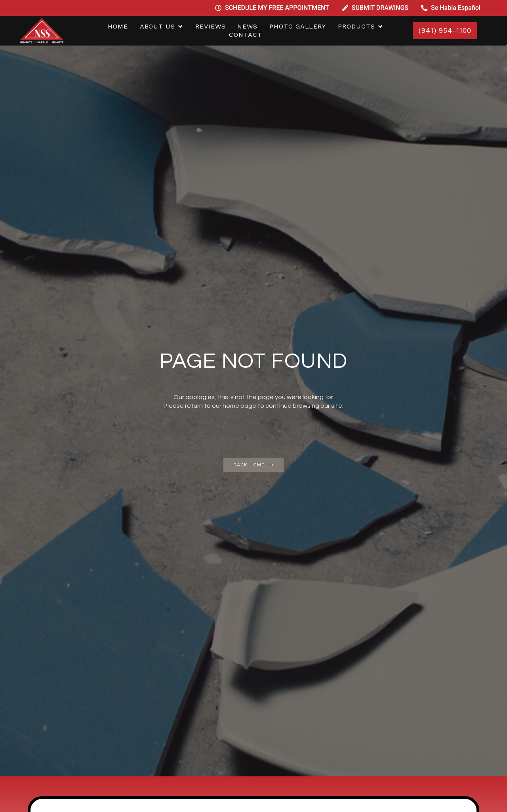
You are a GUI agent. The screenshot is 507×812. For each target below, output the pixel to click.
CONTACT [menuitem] (245, 35)
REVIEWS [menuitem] (210, 26)
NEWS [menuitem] (247, 26)
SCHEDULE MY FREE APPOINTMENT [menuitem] (277, 8)
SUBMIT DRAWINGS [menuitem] (380, 8)
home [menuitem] (118, 26)
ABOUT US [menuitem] (157, 26)
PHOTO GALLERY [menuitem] (298, 26)
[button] (180, 27)
